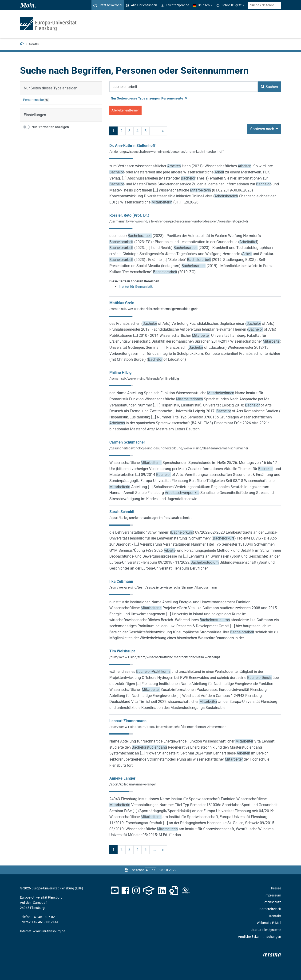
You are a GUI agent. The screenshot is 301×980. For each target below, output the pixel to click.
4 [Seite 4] (137, 131)
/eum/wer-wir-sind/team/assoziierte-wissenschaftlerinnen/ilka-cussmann (163, 587)
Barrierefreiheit (270, 909)
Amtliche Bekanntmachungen (259, 937)
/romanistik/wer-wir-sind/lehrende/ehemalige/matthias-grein (154, 309)
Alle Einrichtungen (142, 5)
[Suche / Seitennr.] (265, 5)
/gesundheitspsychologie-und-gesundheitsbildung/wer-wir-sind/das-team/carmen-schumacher (179, 448)
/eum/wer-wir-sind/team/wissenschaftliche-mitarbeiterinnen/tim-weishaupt (165, 657)
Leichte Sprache (175, 5)
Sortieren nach (263, 129)
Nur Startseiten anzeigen (50, 127)
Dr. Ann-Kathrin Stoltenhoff (132, 146)
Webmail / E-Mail (269, 923)
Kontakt (275, 916)
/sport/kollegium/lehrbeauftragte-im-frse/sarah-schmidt (150, 518)
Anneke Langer (122, 778)
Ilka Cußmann (121, 581)
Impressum (273, 895)
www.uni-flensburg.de (49, 931)
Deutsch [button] (201, 5)
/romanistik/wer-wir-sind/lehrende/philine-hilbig (144, 379)
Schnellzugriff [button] (229, 5)
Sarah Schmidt (122, 512)
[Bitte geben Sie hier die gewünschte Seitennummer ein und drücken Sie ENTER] (150, 870)
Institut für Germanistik (136, 287)
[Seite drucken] (127, 870)
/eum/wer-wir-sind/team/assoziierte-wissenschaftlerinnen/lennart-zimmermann (168, 727)
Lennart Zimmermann (128, 721)
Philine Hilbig (120, 373)
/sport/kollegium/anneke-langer (133, 784)
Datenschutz (272, 902)
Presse (276, 888)
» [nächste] (163, 131)
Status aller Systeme (266, 930)
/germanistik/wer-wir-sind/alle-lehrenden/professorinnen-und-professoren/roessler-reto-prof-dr (179, 221)
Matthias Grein (122, 303)
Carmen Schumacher (127, 442)
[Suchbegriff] (184, 87)
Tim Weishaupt (122, 651)
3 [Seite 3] (129, 131)
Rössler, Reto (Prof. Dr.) (129, 215)
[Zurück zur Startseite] (22, 44)
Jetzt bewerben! (108, 5)
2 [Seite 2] (121, 131)
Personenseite (33, 100)
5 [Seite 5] (145, 131)
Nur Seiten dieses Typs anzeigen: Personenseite (149, 98)
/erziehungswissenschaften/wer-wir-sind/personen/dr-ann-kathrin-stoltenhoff (166, 152)
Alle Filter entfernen (125, 110)
